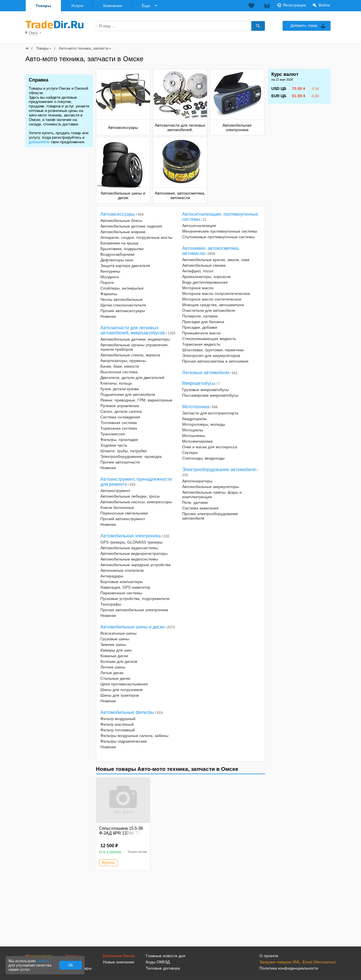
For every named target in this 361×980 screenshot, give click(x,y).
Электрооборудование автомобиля (219, 470)
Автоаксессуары (118, 214)
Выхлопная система (119, 372)
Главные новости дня (166, 956)
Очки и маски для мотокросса (210, 447)
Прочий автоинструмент (123, 519)
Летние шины (113, 667)
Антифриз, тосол (198, 271)
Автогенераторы (197, 481)
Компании (113, 6)
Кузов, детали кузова (120, 389)
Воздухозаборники (117, 254)
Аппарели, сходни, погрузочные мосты (136, 237)
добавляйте (39, 142)
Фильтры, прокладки (119, 440)
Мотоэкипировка (197, 441)
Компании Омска (119, 956)
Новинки (108, 316)
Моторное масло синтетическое (212, 299)
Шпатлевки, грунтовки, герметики (213, 350)
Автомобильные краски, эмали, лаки (216, 260)
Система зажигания (200, 508)
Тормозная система (119, 428)
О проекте (269, 956)
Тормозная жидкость (201, 344)
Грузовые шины (115, 639)
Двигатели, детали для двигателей (132, 378)
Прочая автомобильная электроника (134, 610)
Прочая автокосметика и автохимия (215, 361)
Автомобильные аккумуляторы (211, 487)
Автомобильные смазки (204, 265)
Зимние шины (113, 644)
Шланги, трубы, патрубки (124, 451)
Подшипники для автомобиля (128, 394)
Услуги (77, 6)
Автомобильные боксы (121, 220)
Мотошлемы (194, 436)
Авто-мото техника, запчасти (84, 48)
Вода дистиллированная (205, 282)
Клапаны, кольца (116, 383)
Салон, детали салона (121, 411)
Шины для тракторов (120, 695)
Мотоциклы (193, 430)
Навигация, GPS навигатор (125, 587)
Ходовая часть (114, 445)
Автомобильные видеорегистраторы (134, 553)
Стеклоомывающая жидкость (209, 339)
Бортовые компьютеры (122, 582)
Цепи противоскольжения (124, 684)
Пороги (107, 282)
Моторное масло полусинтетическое (216, 293)
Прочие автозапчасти (120, 462)
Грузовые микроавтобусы (206, 390)
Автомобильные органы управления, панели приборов (135, 347)
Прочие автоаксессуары (123, 311)
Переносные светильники (124, 513)
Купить (108, 862)
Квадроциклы (194, 419)
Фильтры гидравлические (124, 741)
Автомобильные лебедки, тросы (130, 496)
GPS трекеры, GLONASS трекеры (131, 542)
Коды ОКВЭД (158, 962)
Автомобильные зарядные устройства (136, 565)
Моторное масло (198, 288)
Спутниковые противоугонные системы (218, 237)
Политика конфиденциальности (289, 968)
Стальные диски (115, 678)
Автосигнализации (199, 226)
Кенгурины (110, 271)
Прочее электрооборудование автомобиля (210, 516)
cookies (43, 961)
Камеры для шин (116, 650)
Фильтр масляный (117, 724)
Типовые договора (163, 968)
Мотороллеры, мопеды (204, 424)
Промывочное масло (202, 333)
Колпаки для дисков (119, 661)
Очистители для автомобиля (209, 310)
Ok (71, 965)
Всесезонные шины (118, 633)
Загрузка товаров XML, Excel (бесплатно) (298, 962)
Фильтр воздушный (118, 719)
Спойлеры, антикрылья (122, 288)
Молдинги (110, 277)
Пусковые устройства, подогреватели (135, 599)
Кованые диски (114, 656)
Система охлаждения (120, 417)
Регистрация (294, 5)
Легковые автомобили (206, 373)
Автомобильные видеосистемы (129, 559)
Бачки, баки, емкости (120, 366)
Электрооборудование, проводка (131, 456)
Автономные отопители (122, 570)
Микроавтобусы (199, 383)
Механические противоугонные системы (220, 231)
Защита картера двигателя (125, 266)
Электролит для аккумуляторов (211, 356)
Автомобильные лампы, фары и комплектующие (212, 495)
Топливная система (119, 423)
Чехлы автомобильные (122, 299)
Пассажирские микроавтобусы (210, 395)
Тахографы (111, 604)
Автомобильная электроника (131, 536)
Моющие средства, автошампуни (213, 305)
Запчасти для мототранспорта (210, 413)
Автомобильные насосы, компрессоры (136, 502)
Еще (146, 6)
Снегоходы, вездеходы (203, 458)
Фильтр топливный (118, 730)
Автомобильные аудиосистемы (129, 548)
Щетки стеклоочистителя (123, 305)
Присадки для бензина (203, 322)
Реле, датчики (195, 502)
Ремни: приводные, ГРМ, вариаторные (136, 400)
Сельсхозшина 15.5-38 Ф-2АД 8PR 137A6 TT (121, 831)
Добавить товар (304, 26)
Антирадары (112, 576)
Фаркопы (109, 294)
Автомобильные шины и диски (132, 627)
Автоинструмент (115, 491)
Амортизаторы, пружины (123, 361)
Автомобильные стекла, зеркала (130, 355)
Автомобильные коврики (123, 232)
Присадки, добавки (200, 327)
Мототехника (196, 407)
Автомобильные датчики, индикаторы (135, 339)
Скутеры (190, 453)
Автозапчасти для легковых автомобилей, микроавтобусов (133, 330)
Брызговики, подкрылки (122, 249)
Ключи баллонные (117, 507)
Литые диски (112, 673)
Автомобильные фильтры (127, 712)
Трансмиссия (113, 434)
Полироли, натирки (200, 316)
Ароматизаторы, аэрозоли (206, 277)
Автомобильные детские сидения (131, 226)
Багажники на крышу (119, 243)
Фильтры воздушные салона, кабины (134, 736)
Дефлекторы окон (117, 260)
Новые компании (119, 962)
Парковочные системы (121, 593)
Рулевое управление (120, 406)
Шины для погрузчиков (121, 690)
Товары (43, 6)
